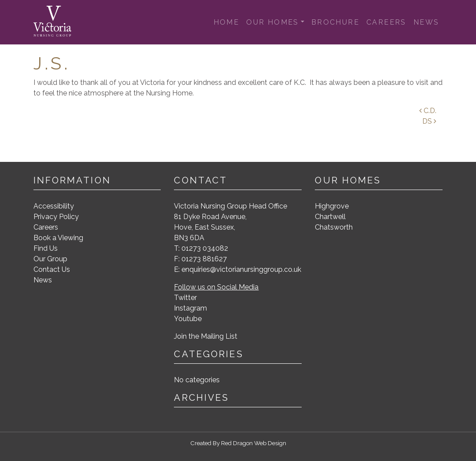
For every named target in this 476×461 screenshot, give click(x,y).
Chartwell (330, 217)
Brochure (335, 22)
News (426, 22)
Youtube (188, 319)
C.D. (428, 111)
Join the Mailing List (206, 336)
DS (429, 121)
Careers (386, 22)
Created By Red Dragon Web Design (238, 443)
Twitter (185, 298)
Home (227, 22)
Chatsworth (334, 227)
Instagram (190, 308)
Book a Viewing (58, 238)
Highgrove (332, 206)
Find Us (46, 248)
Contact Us (52, 269)
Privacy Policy (56, 217)
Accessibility (54, 206)
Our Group (50, 259)
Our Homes (273, 22)
